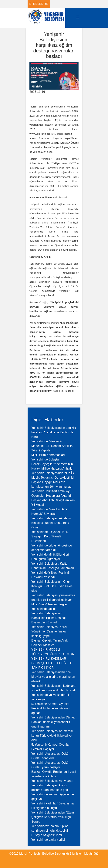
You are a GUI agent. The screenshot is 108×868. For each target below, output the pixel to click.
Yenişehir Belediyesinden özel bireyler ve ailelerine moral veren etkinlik (53, 677)
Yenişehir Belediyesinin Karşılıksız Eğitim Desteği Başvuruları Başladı (48, 618)
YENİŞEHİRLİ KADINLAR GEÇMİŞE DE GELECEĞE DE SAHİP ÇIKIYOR (52, 663)
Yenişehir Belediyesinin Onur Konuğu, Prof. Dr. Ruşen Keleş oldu (52, 586)
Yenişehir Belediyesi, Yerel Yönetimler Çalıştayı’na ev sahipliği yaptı (49, 631)
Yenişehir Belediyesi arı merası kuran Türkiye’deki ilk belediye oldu (52, 736)
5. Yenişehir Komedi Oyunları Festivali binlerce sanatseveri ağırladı (51, 708)
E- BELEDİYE (39, 4)
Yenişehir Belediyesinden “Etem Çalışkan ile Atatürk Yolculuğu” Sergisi (53, 817)
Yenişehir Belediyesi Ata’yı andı (52, 781)
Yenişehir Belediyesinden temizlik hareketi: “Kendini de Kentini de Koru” (54, 432)
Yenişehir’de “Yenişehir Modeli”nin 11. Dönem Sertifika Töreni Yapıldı (52, 446)
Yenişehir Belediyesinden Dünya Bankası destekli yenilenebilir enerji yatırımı (53, 722)
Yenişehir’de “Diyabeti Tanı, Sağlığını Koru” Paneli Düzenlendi (50, 536)
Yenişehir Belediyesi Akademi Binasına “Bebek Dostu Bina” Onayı (51, 523)
